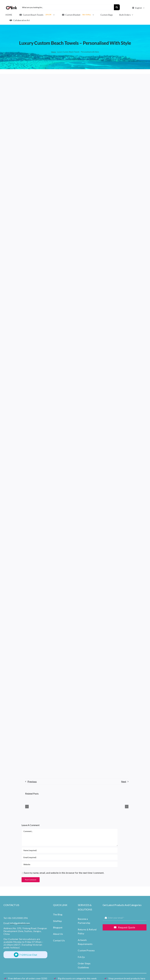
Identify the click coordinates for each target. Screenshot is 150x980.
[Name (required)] (70, 850)
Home (53, 52)
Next (124, 781)
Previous (32, 781)
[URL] (70, 864)
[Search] (117, 7)
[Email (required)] (70, 857)
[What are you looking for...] (67, 7)
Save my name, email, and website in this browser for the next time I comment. (64, 873)
